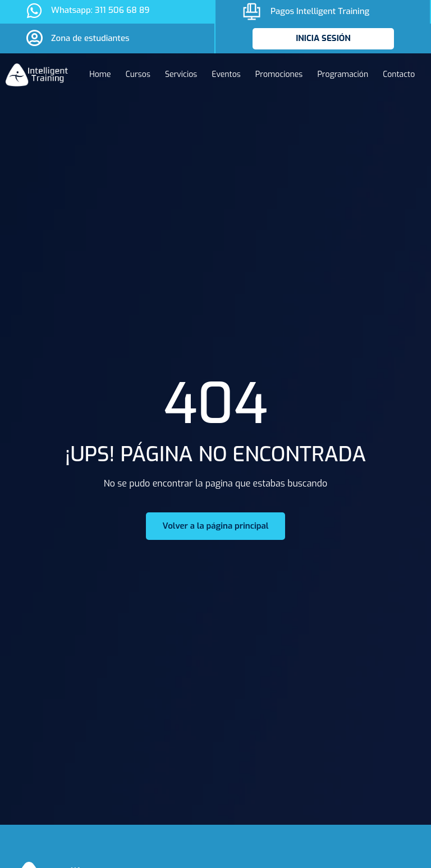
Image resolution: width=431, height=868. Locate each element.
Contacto (399, 74)
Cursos (138, 74)
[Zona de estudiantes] (34, 38)
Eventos (226, 74)
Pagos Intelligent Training (320, 11)
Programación (343, 74)
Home (100, 74)
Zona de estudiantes (90, 38)
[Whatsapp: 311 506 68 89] (34, 11)
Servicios (181, 74)
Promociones (279, 74)
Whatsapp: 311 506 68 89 (100, 10)
